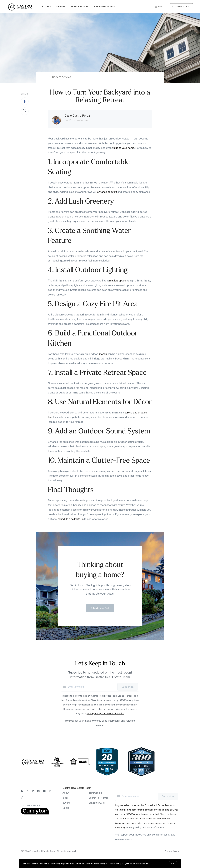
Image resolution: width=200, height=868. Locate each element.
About (66, 793)
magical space (118, 281)
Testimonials (96, 793)
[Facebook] (22, 791)
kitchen (103, 354)
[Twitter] (28, 791)
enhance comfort (107, 192)
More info (153, 863)
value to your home (123, 148)
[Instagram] (50, 791)
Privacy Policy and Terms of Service (105, 714)
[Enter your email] (92, 687)
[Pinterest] (38, 791)
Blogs (65, 798)
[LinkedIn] (33, 791)
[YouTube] (44, 791)
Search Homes (80, 7)
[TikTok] (22, 798)
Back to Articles (62, 77)
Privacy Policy (172, 851)
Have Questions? (104, 7)
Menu (159, 7)
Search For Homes (99, 798)
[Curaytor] (35, 814)
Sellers (61, 7)
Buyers (46, 7)
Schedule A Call (97, 803)
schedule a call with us (71, 519)
